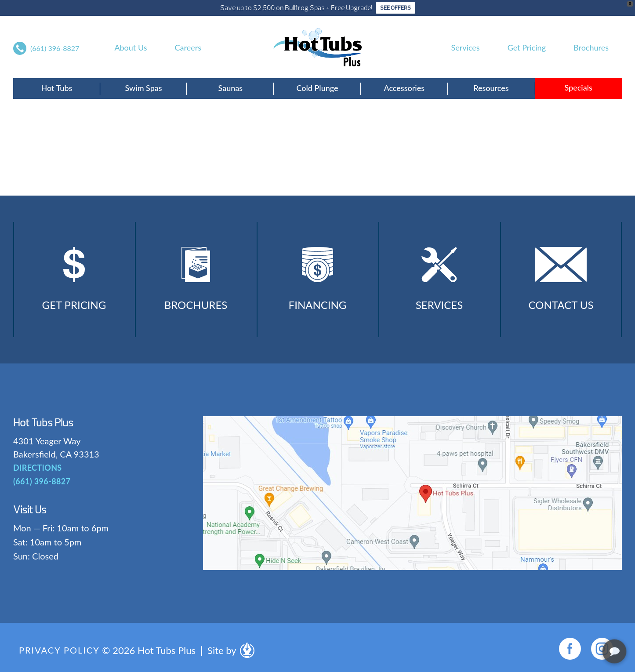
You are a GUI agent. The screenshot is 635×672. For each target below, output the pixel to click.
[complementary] (571, 624)
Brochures (591, 47)
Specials (578, 87)
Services (466, 47)
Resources (491, 88)
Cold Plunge (317, 88)
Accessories (404, 88)
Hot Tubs (56, 88)
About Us (131, 47)
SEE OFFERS (396, 8)
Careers (188, 47)
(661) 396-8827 (55, 48)
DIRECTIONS (38, 468)
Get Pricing (527, 47)
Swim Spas (144, 88)
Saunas (230, 88)
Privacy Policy (59, 650)
